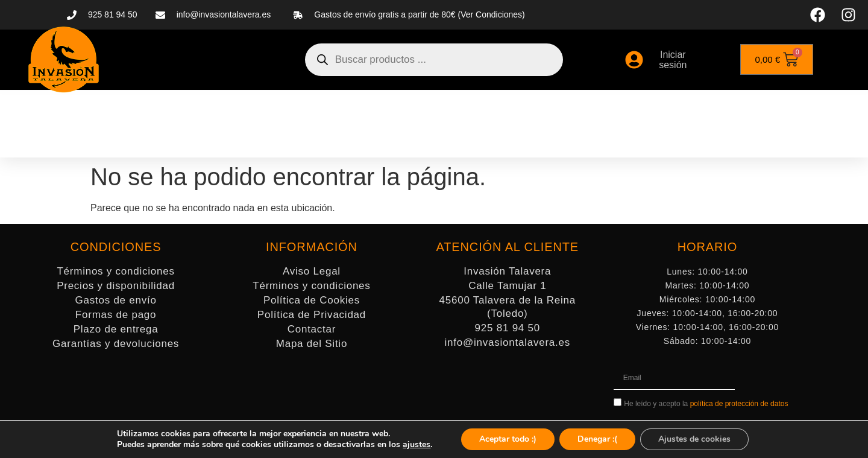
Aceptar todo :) (508, 439)
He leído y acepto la (706, 404)
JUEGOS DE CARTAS (661, 110)
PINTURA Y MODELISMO (321, 110)
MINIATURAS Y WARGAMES (173, 110)
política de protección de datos (739, 404)
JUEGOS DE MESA (541, 110)
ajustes (417, 445)
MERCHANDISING (770, 110)
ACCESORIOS (438, 110)
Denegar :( (597, 439)
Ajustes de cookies (694, 439)
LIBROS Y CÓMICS (463, 138)
